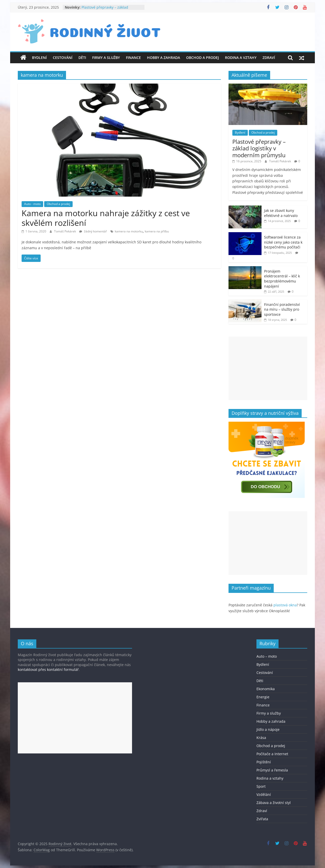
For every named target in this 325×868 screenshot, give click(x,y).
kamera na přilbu (157, 231)
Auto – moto (267, 656)
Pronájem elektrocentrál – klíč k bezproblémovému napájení (282, 279)
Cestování (63, 58)
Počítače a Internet (272, 754)
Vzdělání (264, 794)
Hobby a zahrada (164, 58)
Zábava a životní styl (274, 803)
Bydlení (39, 58)
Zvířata (262, 819)
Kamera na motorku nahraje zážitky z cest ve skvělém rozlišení (106, 218)
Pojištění (264, 762)
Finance (133, 58)
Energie (263, 697)
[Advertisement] (268, 368)
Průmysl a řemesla (272, 770)
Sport (261, 786)
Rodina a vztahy (241, 58)
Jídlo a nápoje (268, 729)
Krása (261, 738)
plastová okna (285, 605)
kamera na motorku (129, 231)
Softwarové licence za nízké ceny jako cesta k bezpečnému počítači (283, 242)
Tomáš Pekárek (65, 231)
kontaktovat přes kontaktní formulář (48, 669)
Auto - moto (32, 204)
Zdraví (269, 58)
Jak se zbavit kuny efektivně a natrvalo (281, 213)
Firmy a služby (106, 58)
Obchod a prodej (202, 58)
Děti (82, 58)
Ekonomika (266, 689)
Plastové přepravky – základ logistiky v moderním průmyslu (108, 10)
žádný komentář (93, 231)
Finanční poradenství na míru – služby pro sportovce (282, 309)
